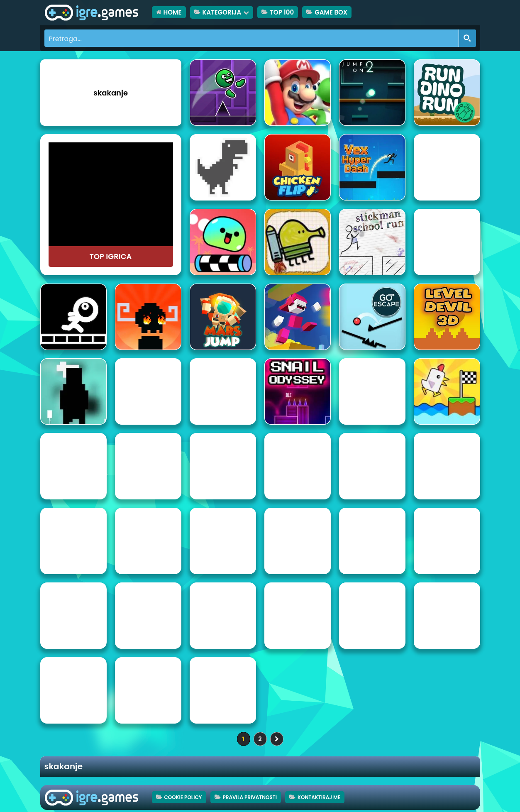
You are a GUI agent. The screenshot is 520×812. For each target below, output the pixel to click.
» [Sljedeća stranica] (277, 739)
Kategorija (222, 12)
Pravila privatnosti (250, 797)
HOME (173, 12)
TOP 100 (282, 12)
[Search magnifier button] (467, 38)
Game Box (331, 12)
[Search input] (252, 38)
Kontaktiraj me (319, 797)
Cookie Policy (183, 797)
